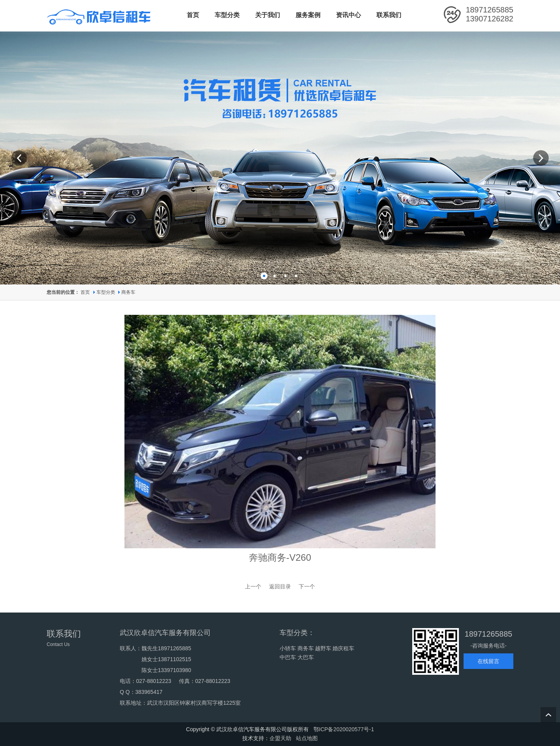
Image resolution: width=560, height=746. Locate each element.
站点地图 (307, 738)
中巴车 (288, 657)
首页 (85, 292)
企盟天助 (280, 738)
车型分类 (106, 292)
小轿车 (288, 648)
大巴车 (306, 657)
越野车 (323, 648)
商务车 (128, 292)
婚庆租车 (343, 648)
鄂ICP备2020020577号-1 (344, 729)
